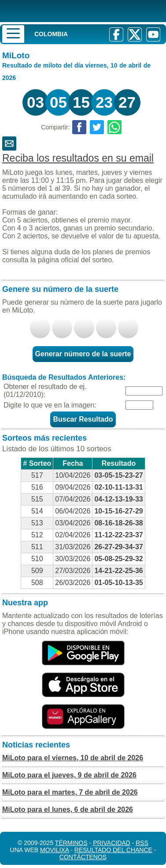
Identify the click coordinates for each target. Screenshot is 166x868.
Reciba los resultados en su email (78, 158)
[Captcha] (139, 405)
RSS (142, 843)
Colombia (51, 34)
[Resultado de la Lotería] (72, 11)
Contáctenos (83, 857)
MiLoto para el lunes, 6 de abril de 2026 (68, 810)
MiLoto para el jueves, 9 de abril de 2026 (69, 775)
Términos (71, 843)
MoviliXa (54, 850)
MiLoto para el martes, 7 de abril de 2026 (70, 792)
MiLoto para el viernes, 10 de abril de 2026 (73, 758)
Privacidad (112, 843)
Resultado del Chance (113, 850)
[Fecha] (144, 391)
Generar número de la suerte (83, 354)
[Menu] (13, 34)
